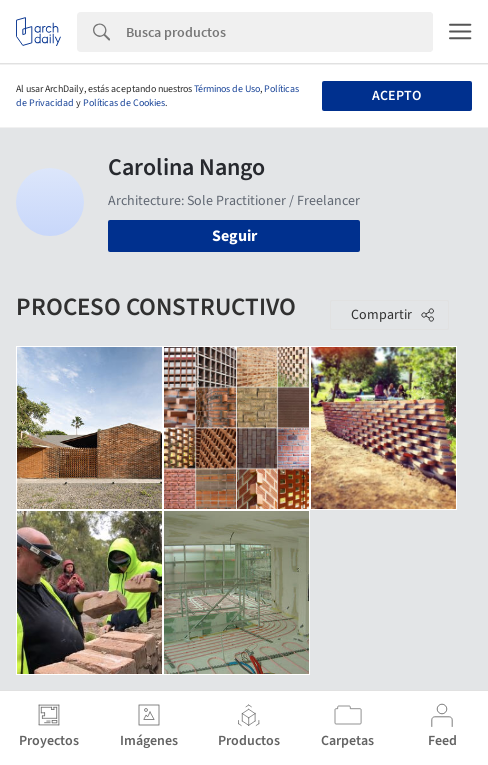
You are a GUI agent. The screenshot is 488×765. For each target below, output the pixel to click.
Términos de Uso (227, 89)
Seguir (234, 236)
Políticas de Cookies (124, 103)
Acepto (396, 96)
